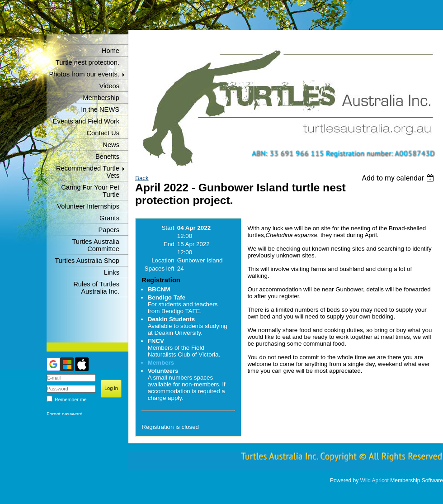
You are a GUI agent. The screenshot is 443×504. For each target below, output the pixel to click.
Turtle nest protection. (87, 62)
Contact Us (103, 133)
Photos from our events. (84, 74)
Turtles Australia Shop (87, 261)
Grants (109, 218)
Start (168, 228)
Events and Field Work (86, 121)
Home (111, 51)
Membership (101, 98)
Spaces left (160, 269)
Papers (109, 230)
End (169, 244)
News (111, 145)
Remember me (71, 399)
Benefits (107, 157)
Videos (109, 86)
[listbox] (399, 178)
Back (142, 178)
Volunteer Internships (88, 206)
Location (163, 260)
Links (112, 272)
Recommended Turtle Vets (88, 172)
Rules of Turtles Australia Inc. (96, 288)
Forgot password (64, 414)
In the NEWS (100, 109)
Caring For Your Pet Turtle (90, 191)
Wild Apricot (375, 480)
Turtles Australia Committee (96, 245)
